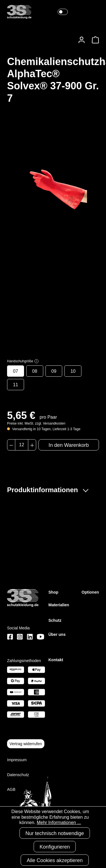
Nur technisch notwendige (55, 833)
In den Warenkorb (69, 445)
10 (73, 371)
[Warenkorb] (94, 40)
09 (54, 371)
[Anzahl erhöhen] (32, 445)
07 (16, 371)
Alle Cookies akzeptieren (55, 860)
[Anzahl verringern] (11, 445)
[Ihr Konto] (82, 40)
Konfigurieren (55, 847)
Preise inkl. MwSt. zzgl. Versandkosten (36, 423)
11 (16, 385)
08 (35, 371)
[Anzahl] (22, 445)
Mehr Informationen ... (59, 823)
